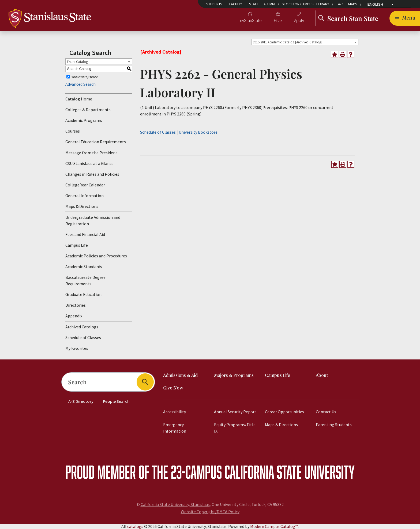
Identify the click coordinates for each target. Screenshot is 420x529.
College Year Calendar (85, 185)
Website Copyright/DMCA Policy (210, 512)
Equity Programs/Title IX (235, 428)
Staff (254, 4)
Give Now (173, 388)
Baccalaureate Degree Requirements (85, 280)
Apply (299, 20)
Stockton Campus (298, 4)
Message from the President (91, 153)
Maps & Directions (82, 206)
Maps (353, 4)
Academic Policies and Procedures (96, 256)
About (322, 376)
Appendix (74, 316)
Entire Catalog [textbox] (77, 62)
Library (323, 4)
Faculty (236, 4)
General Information (85, 196)
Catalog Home (79, 99)
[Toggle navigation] (405, 18)
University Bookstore (198, 132)
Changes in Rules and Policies (92, 174)
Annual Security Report (235, 412)
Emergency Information (175, 428)
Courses (73, 131)
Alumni (269, 4)
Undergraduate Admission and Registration (93, 220)
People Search (116, 401)
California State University (290, 472)
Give (278, 20)
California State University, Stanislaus (175, 504)
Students (214, 4)
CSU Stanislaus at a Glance (89, 163)
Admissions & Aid (180, 376)
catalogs (135, 526)
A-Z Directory (81, 401)
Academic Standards (84, 267)
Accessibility (175, 412)
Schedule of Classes (83, 337)
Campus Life (77, 245)
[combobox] (305, 42)
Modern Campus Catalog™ (274, 526)
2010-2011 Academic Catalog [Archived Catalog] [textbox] (288, 42)
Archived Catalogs (82, 327)
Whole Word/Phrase (85, 77)
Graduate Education (83, 294)
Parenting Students (334, 425)
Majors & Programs (234, 376)
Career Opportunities (284, 412)
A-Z (341, 4)
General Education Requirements (96, 142)
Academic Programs (84, 120)
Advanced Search (80, 84)
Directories (76, 305)
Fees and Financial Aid (85, 234)
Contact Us (326, 412)
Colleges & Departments (88, 110)
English (375, 5)
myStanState (250, 20)
